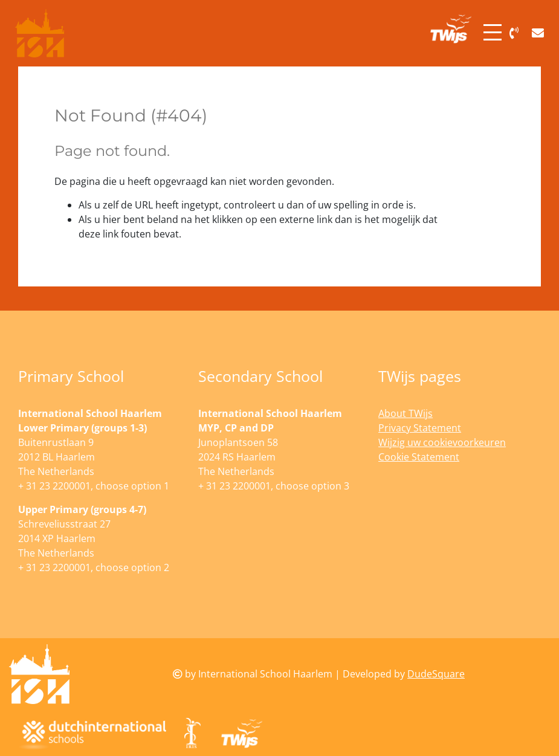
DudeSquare (436, 674)
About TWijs (406, 413)
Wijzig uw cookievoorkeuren (442, 442)
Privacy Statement (420, 428)
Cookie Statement (419, 457)
